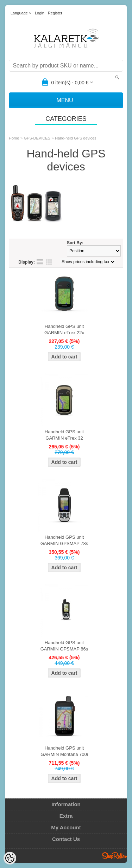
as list (40, 262)
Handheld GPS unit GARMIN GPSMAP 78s (64, 540)
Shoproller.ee (114, 856)
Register (55, 13)
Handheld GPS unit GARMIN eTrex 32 (64, 435)
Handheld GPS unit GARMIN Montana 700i (64, 751)
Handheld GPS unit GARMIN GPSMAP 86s (64, 646)
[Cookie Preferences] (10, 858)
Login (40, 13)
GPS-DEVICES (37, 138)
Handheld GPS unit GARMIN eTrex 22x (64, 329)
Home (14, 138)
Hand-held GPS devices (76, 138)
